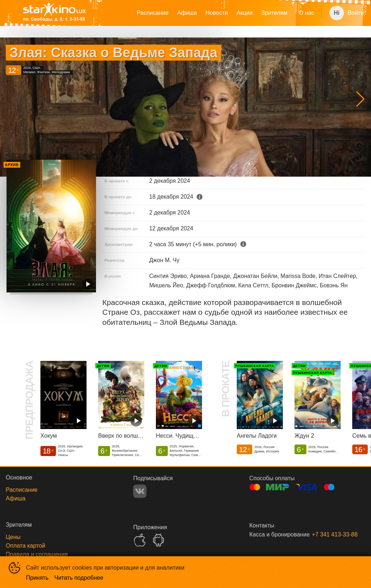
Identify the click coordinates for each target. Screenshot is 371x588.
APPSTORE (140, 540)
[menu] (216, 13)
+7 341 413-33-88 (330, 534)
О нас (307, 13)
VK (140, 491)
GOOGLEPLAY (158, 540)
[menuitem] (153, 13)
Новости (217, 13)
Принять (37, 578)
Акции (245, 13)
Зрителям (274, 13)
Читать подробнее (79, 578)
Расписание (153, 13)
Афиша (187, 13)
